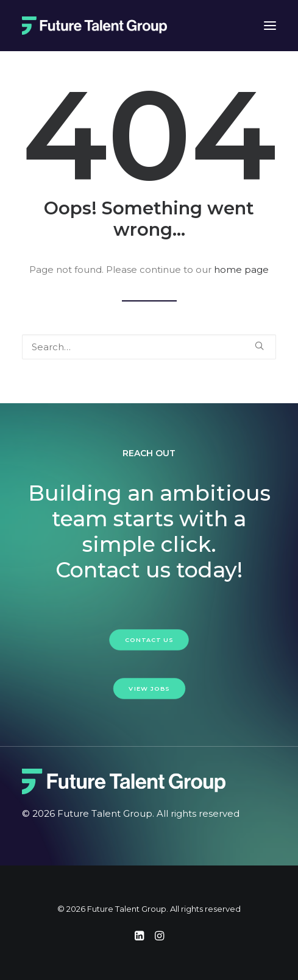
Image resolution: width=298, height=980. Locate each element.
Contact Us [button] (149, 640)
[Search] (149, 347)
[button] (259, 346)
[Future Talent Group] (94, 26)
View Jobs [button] (149, 688)
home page (241, 270)
